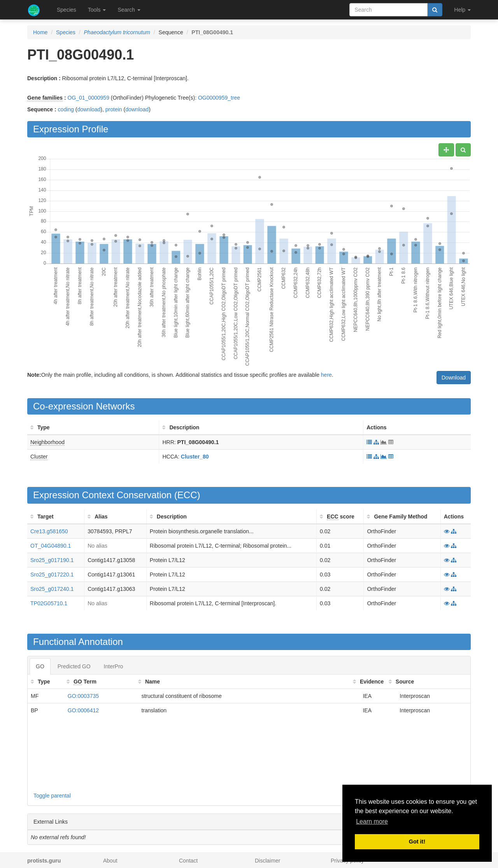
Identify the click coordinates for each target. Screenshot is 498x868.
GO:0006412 (83, 710)
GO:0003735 (83, 696)
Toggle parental (52, 796)
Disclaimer (267, 861)
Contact (188, 861)
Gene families (45, 98)
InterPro (114, 666)
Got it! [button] (417, 842)
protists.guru (44, 861)
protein (114, 109)
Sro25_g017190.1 (52, 560)
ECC (187, 495)
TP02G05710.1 (49, 603)
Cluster (39, 457)
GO (40, 666)
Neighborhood (47, 442)
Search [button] (129, 10)
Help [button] (462, 10)
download (89, 109)
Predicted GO (74, 666)
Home (40, 32)
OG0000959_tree (219, 98)
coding (66, 109)
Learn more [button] (372, 821)
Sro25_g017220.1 (52, 575)
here (326, 375)
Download (454, 378)
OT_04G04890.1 (51, 546)
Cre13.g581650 (49, 531)
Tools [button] (97, 10)
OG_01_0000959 (89, 98)
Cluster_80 (195, 457)
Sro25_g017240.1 (52, 589)
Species (67, 10)
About (110, 861)
